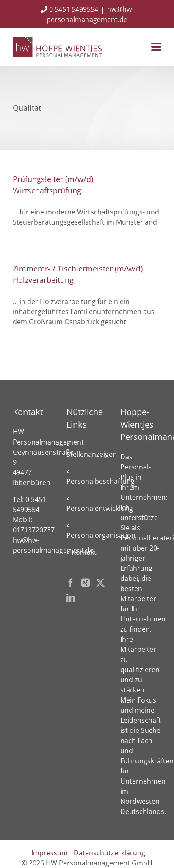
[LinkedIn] (71, 598)
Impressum (50, 853)
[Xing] (86, 583)
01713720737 (34, 530)
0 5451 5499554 (69, 9)
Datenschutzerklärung (109, 853)
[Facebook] (71, 583)
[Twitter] (100, 583)
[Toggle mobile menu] (156, 47)
